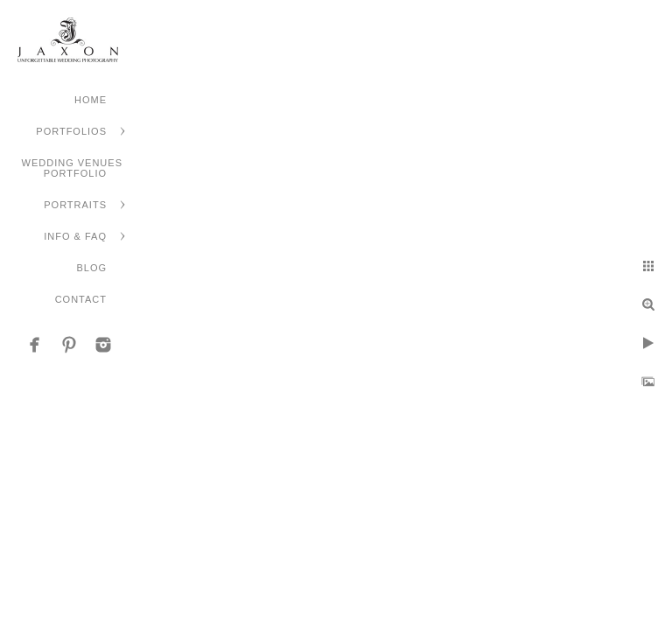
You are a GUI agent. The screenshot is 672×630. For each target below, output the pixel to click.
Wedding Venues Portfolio (72, 168)
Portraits (75, 205)
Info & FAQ (75, 236)
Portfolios (71, 131)
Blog (91, 268)
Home (91, 100)
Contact (81, 299)
